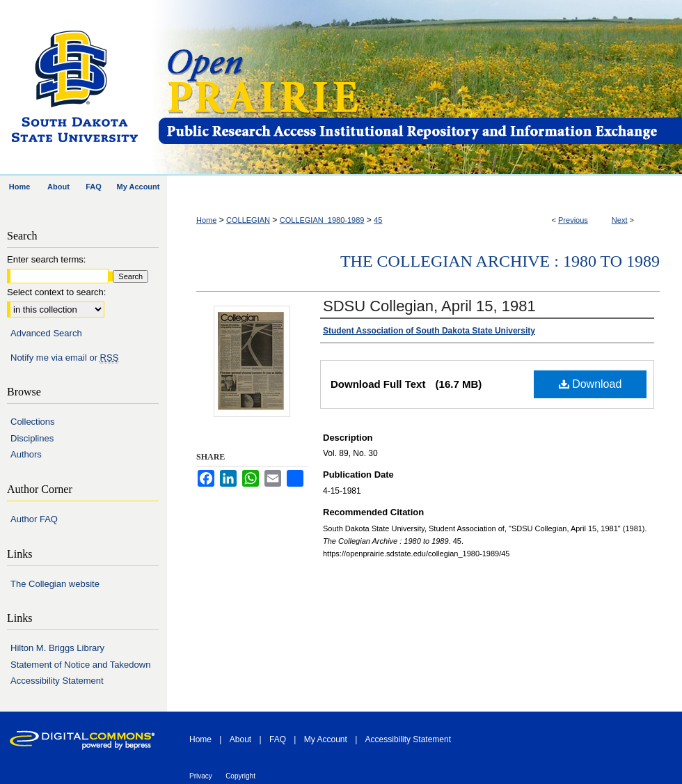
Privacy (201, 776)
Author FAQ (34, 519)
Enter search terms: (46, 259)
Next (620, 220)
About (240, 739)
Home (206, 220)
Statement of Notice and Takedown (80, 665)
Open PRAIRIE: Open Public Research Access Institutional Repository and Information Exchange (419, 88)
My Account (326, 739)
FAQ (278, 739)
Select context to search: (56, 292)
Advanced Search (46, 333)
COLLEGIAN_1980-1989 (322, 220)
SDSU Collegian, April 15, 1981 (429, 306)
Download (590, 384)
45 (378, 220)
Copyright (240, 776)
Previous (573, 220)
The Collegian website (55, 584)
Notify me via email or (64, 358)
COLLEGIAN (248, 220)
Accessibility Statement (57, 681)
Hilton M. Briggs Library (57, 648)
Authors (26, 454)
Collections (33, 422)
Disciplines (32, 438)
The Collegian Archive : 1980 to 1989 (500, 261)
